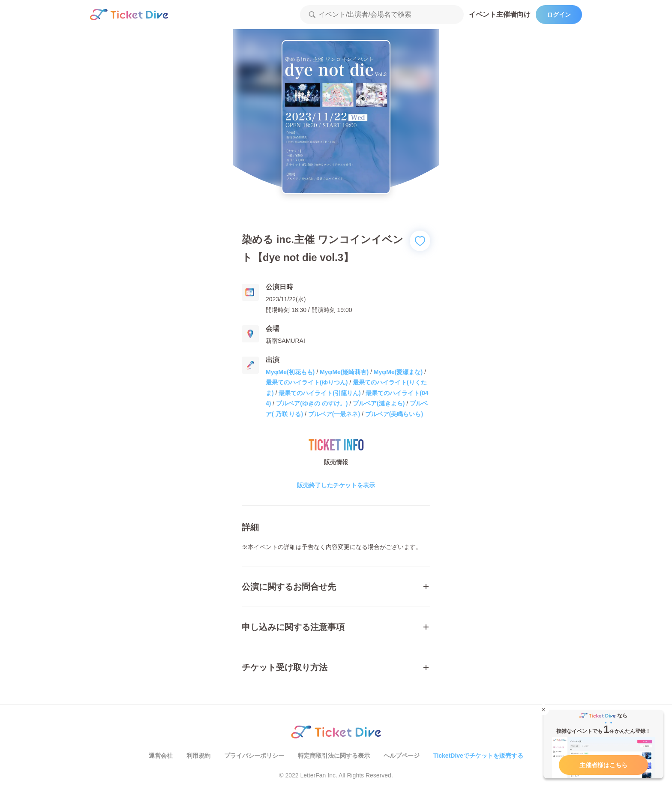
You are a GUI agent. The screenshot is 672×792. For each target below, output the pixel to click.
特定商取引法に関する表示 (334, 756)
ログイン (559, 15)
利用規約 (198, 756)
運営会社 (161, 756)
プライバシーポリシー (254, 756)
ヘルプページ (402, 756)
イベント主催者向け (500, 14)
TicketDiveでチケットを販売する (478, 756)
